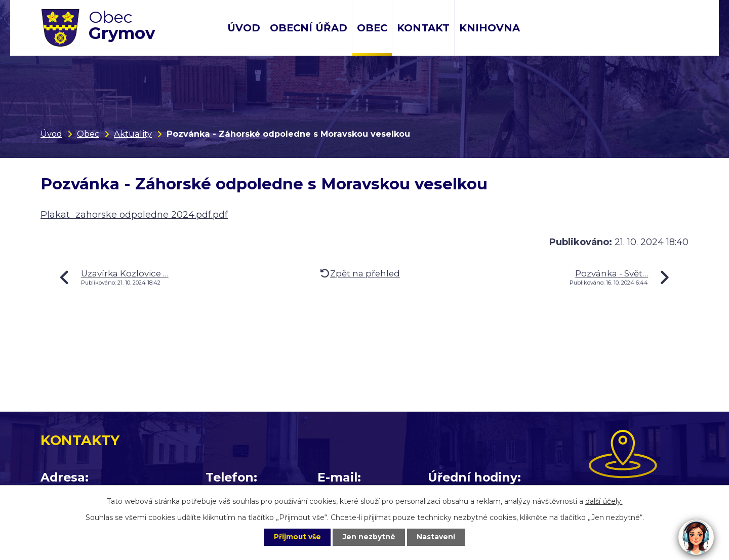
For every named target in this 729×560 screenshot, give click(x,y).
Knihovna (490, 28)
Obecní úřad (309, 28)
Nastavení (438, 537)
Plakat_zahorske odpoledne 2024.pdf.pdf (134, 215)
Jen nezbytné (369, 537)
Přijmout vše (296, 537)
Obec (372, 28)
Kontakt (423, 28)
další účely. (604, 501)
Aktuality (133, 134)
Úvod (244, 28)
